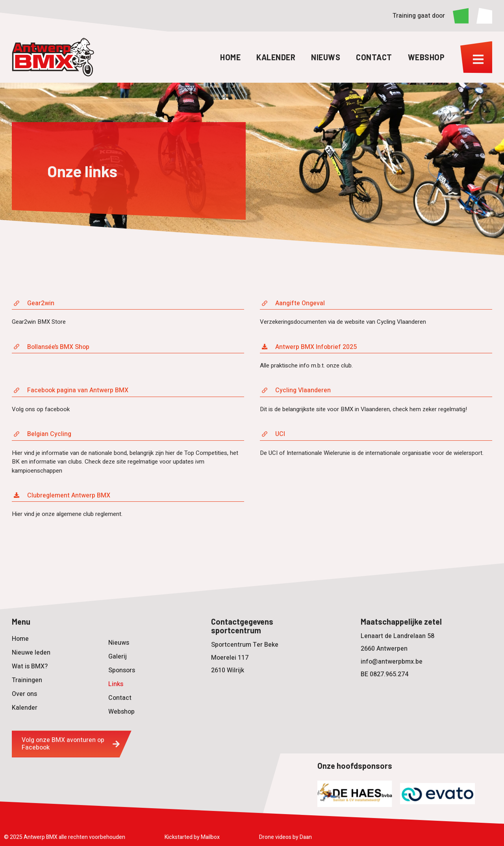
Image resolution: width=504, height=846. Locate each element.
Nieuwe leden (31, 653)
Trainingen (27, 680)
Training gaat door (419, 16)
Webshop (426, 57)
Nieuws (326, 57)
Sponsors (122, 670)
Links (116, 684)
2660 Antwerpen (384, 649)
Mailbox (210, 837)
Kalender (276, 57)
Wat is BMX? (30, 666)
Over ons (24, 694)
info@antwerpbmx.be (392, 662)
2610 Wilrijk (228, 670)
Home (230, 57)
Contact (374, 57)
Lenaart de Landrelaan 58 (397, 636)
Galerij (118, 657)
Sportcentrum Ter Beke (245, 645)
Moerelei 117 (230, 658)
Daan (306, 837)
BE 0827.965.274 (384, 674)
